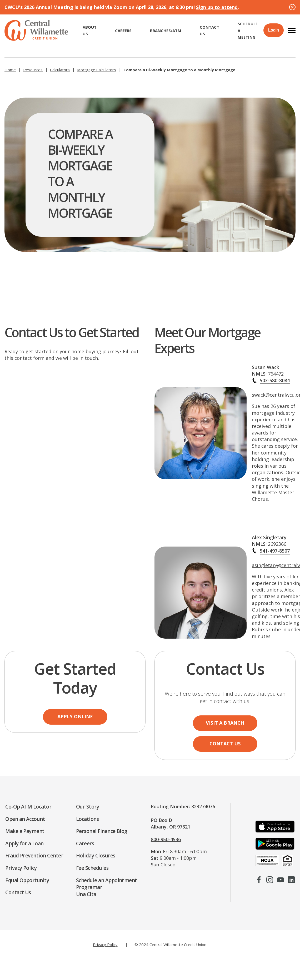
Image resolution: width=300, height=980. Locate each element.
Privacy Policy (105, 944)
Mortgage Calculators (97, 70)
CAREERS (123, 31)
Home (10, 70)
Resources (33, 70)
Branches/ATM (166, 31)
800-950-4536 (166, 839)
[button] (292, 30)
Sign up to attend (217, 7)
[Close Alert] (292, 7)
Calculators (60, 70)
